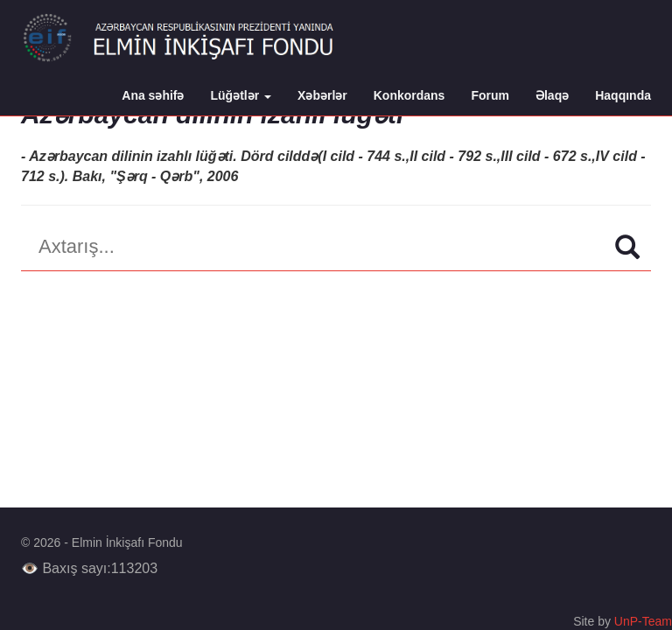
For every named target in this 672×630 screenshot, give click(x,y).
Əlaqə (552, 95)
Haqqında (623, 95)
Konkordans (409, 95)
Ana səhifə (153, 95)
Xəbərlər (322, 95)
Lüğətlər (241, 95)
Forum (490, 95)
